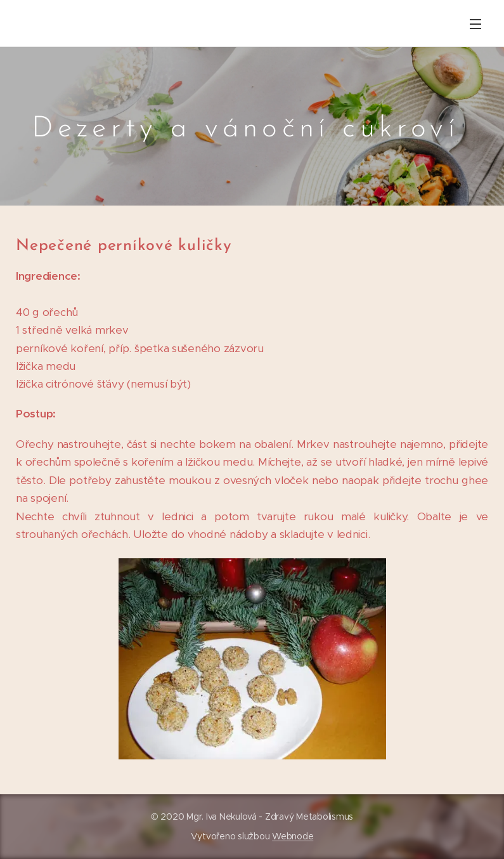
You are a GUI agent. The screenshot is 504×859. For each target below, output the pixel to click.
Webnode (293, 836)
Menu (475, 24)
